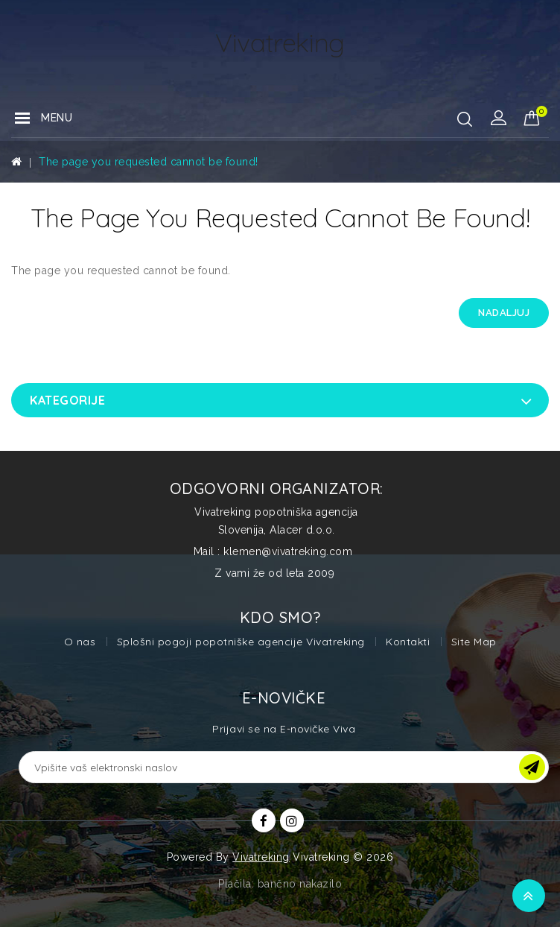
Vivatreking (261, 857)
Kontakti (408, 642)
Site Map (474, 642)
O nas (80, 642)
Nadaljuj (504, 313)
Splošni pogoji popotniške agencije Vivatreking (241, 642)
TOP (529, 896)
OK (532, 767)
